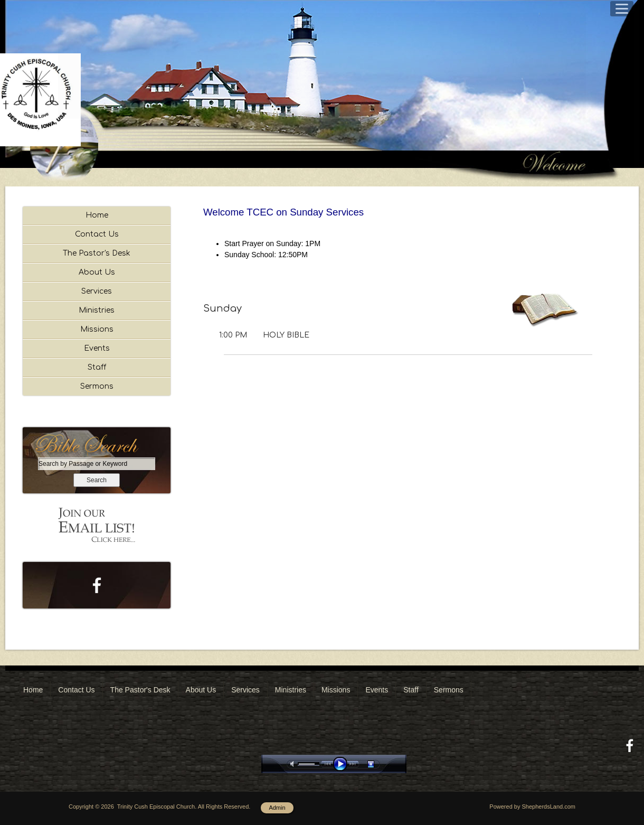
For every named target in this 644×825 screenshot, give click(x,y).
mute (294, 764)
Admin (277, 808)
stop (380, 764)
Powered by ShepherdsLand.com (532, 807)
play (343, 764)
